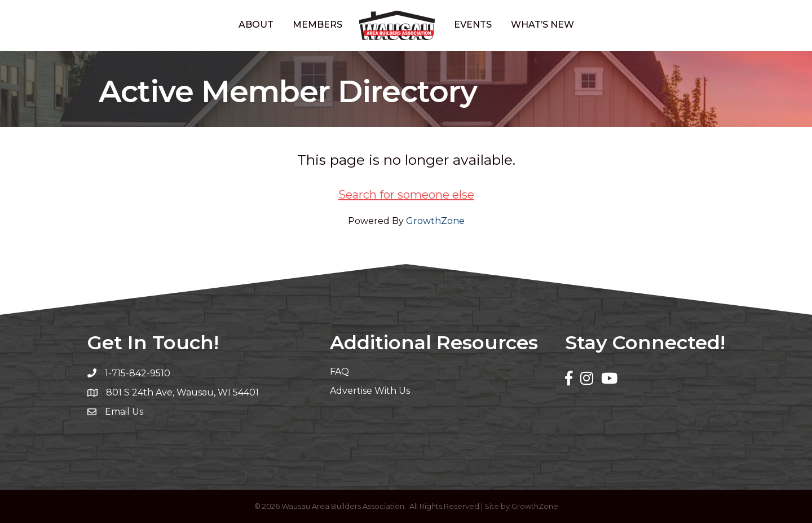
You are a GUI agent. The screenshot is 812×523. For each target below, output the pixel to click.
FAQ (339, 372)
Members (317, 25)
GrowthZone (435, 221)
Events (473, 25)
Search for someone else (406, 195)
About (256, 25)
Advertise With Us (370, 391)
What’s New (542, 25)
